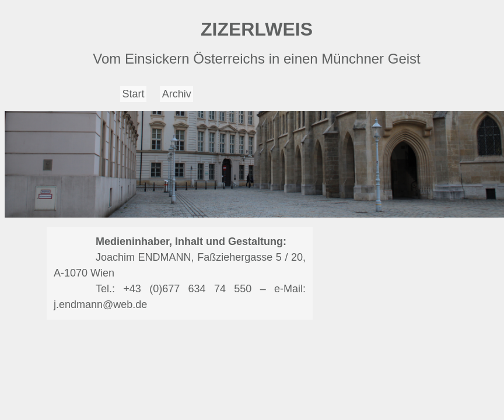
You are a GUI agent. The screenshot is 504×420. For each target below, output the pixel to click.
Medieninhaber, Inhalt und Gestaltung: (191, 242)
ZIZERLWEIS (257, 29)
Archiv (177, 94)
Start (134, 94)
